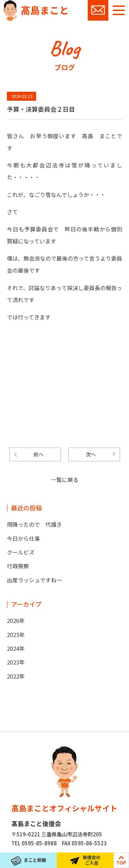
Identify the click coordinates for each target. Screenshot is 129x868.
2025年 (16, 635)
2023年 (16, 662)
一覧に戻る (65, 480)
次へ (91, 454)
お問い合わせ (98, 10)
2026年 (16, 620)
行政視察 (18, 566)
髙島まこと (45, 10)
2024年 (16, 648)
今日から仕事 (23, 538)
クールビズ (21, 552)
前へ (39, 454)
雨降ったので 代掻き (34, 524)
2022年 (16, 676)
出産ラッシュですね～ (34, 580)
